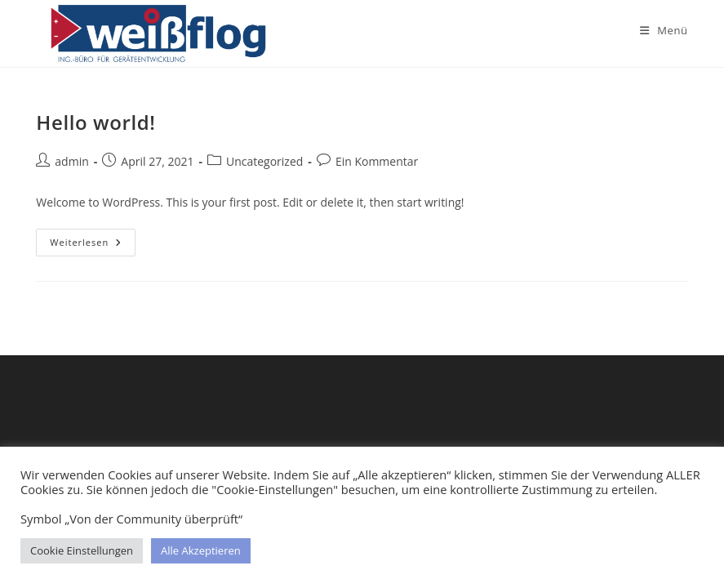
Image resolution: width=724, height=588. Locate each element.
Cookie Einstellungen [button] (82, 550)
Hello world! (95, 122)
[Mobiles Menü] (664, 30)
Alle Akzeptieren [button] (201, 550)
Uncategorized (264, 161)
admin (71, 161)
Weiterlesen (93, 245)
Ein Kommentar (377, 161)
